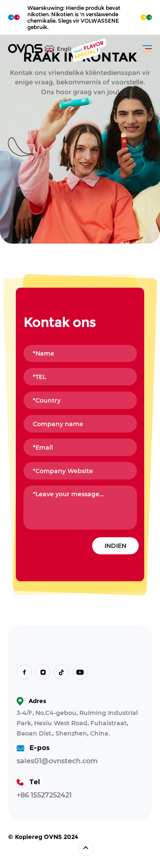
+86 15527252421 (44, 795)
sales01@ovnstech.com (57, 761)
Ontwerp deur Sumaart (40, 848)
